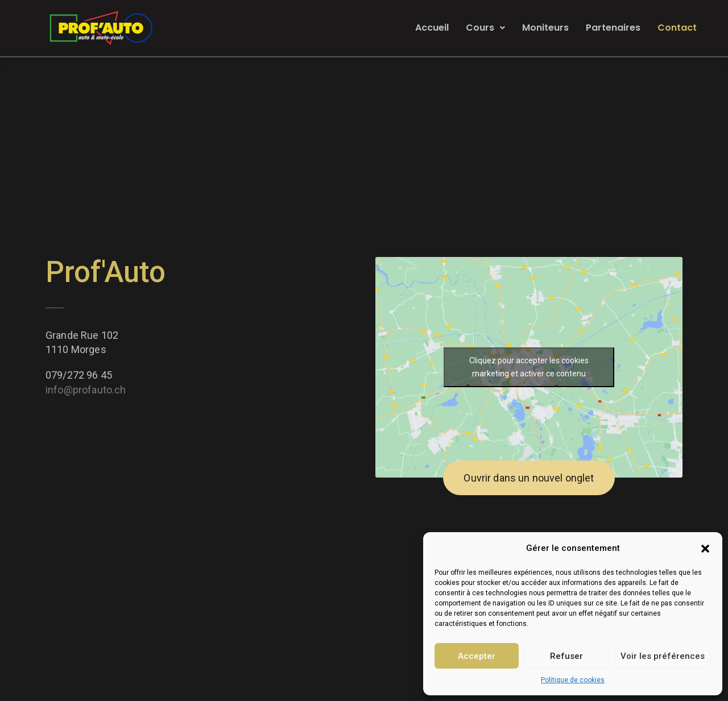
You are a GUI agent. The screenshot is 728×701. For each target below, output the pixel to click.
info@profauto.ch (86, 390)
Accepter (477, 656)
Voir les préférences (663, 656)
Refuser (566, 656)
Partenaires (613, 28)
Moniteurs (545, 28)
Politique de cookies (573, 680)
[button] (705, 549)
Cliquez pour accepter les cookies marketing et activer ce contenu (529, 367)
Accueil (432, 28)
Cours (485, 28)
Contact (677, 28)
